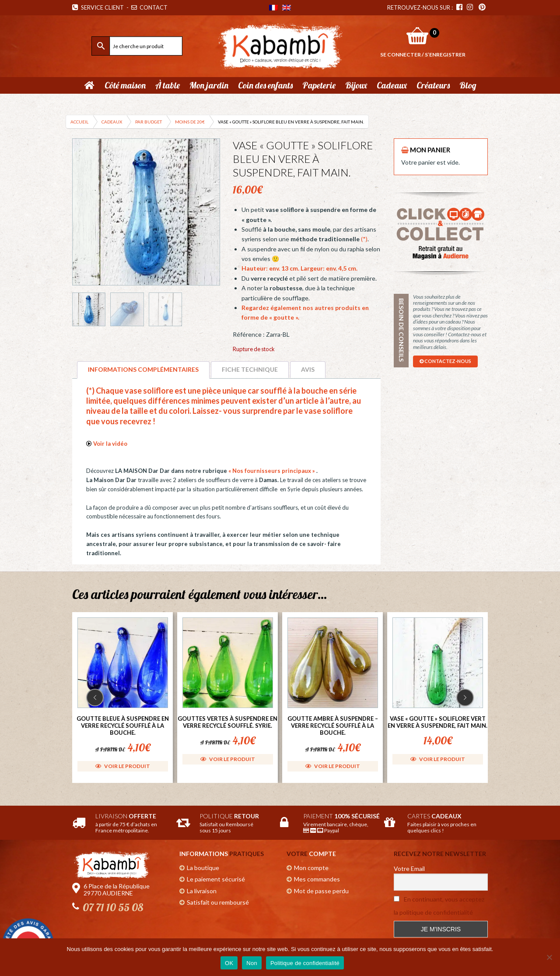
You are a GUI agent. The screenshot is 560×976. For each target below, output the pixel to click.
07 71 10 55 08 (113, 907)
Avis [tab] (308, 369)
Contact (150, 7)
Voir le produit (123, 766)
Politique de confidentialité (305, 963)
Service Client (98, 7)
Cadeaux (112, 122)
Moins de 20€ (190, 122)
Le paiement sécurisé (216, 879)
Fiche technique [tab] (250, 369)
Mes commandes (317, 879)
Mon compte (311, 868)
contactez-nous (445, 361)
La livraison (202, 891)
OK (229, 963)
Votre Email (409, 869)
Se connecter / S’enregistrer (423, 55)
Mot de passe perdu (321, 891)
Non (252, 963)
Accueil (79, 122)
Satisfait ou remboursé (218, 902)
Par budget (149, 122)
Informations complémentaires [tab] (143, 369)
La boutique (203, 868)
